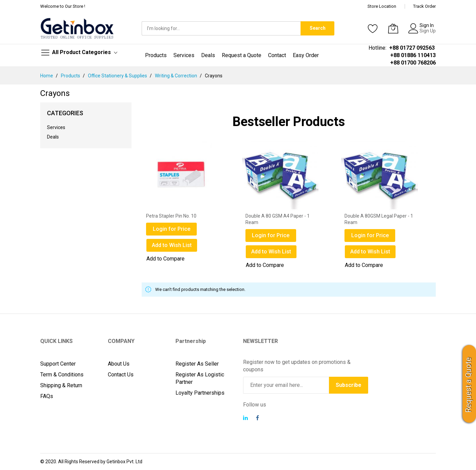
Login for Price (172, 229)
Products (71, 76)
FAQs (47, 396)
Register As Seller (197, 364)
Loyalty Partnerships (200, 393)
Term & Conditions (62, 375)
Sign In (427, 25)
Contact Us (121, 375)
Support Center (58, 364)
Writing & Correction (176, 76)
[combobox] (221, 28)
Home (47, 76)
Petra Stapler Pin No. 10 (171, 216)
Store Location (382, 6)
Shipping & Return (61, 385)
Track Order (424, 6)
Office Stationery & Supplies (118, 76)
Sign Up (428, 31)
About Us (119, 364)
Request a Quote (468, 385)
